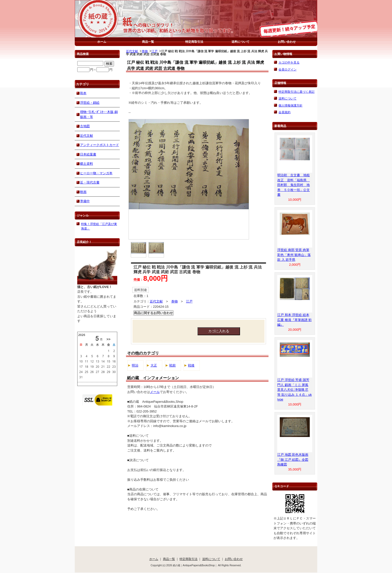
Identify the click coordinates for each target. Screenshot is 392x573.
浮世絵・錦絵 (90, 103)
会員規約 (284, 112)
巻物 (145, 51)
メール (155, 392)
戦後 (191, 365)
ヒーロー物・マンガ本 (96, 173)
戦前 (172, 365)
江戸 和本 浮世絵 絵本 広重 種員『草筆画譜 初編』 (294, 320)
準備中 (85, 201)
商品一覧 (148, 42)
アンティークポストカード (99, 145)
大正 (154, 365)
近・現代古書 (90, 182)
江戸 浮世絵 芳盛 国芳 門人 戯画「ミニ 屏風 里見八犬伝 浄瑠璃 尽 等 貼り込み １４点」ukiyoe (294, 390)
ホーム (102, 42)
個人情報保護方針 (290, 105)
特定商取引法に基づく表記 (296, 92)
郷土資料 (86, 164)
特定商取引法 (194, 42)
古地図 (85, 126)
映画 (83, 192)
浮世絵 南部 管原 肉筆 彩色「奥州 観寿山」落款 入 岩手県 (294, 255)
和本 (83, 93)
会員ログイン (287, 69)
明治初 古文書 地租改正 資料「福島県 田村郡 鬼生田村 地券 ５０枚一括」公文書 (293, 185)
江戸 (154, 51)
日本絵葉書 (88, 154)
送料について (240, 42)
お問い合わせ (287, 42)
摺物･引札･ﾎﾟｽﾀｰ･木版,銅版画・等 (99, 114)
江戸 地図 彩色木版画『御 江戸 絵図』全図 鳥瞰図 (293, 459)
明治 (135, 365)
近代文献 (132, 51)
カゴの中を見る (289, 62)
